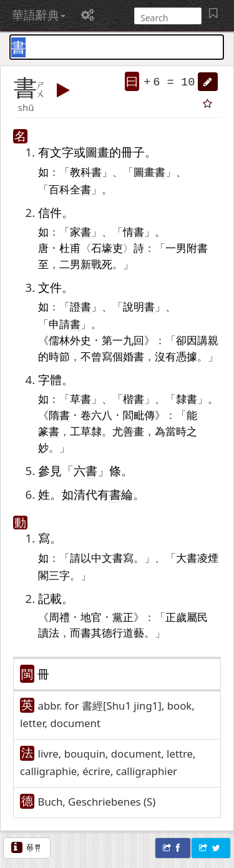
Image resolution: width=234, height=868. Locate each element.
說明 (139, 306)
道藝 (134, 632)
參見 (50, 470)
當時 (176, 431)
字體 (50, 379)
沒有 (165, 356)
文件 (50, 287)
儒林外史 (70, 340)
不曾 (91, 356)
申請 (65, 324)
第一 (112, 340)
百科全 (70, 189)
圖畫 (97, 152)
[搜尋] (167, 18)
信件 (50, 212)
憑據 (187, 356)
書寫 (123, 557)
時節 (59, 356)
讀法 (49, 632)
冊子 (133, 152)
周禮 (59, 617)
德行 (112, 632)
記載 (50, 598)
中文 (102, 557)
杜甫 (70, 248)
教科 (86, 172)
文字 (62, 152)
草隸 (91, 431)
